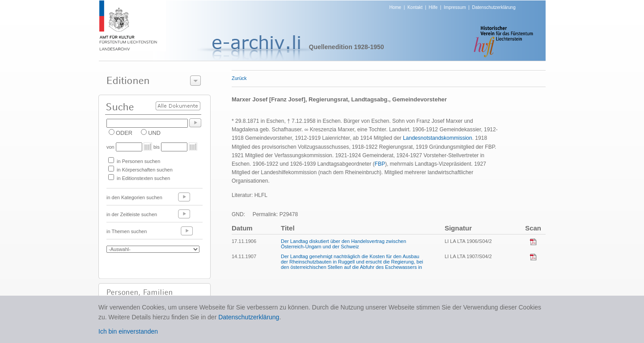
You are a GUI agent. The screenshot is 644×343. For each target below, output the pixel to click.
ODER (124, 133)
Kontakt (415, 7)
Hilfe (433, 7)
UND (154, 133)
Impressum (455, 7)
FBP (380, 164)
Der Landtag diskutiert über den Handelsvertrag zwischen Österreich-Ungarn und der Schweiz (343, 244)
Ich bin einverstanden (128, 331)
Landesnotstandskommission (438, 138)
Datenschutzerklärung (494, 7)
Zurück (239, 78)
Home (396, 7)
